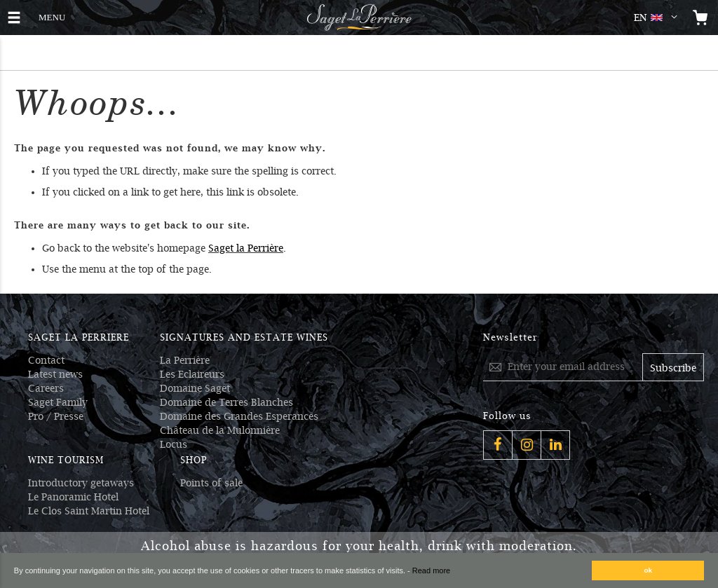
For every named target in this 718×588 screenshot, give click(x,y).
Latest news (55, 374)
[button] (658, 18)
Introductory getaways (81, 483)
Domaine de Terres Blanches (226, 402)
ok (649, 570)
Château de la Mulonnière (220, 430)
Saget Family (58, 402)
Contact (46, 360)
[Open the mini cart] (700, 18)
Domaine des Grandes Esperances (239, 416)
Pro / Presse (56, 416)
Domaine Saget (195, 388)
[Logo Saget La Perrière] (359, 18)
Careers (46, 388)
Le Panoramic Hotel (73, 497)
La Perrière (185, 360)
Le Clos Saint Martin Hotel (89, 511)
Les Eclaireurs (192, 374)
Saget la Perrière (246, 248)
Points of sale (211, 483)
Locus (174, 444)
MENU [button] (52, 16)
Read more (431, 570)
